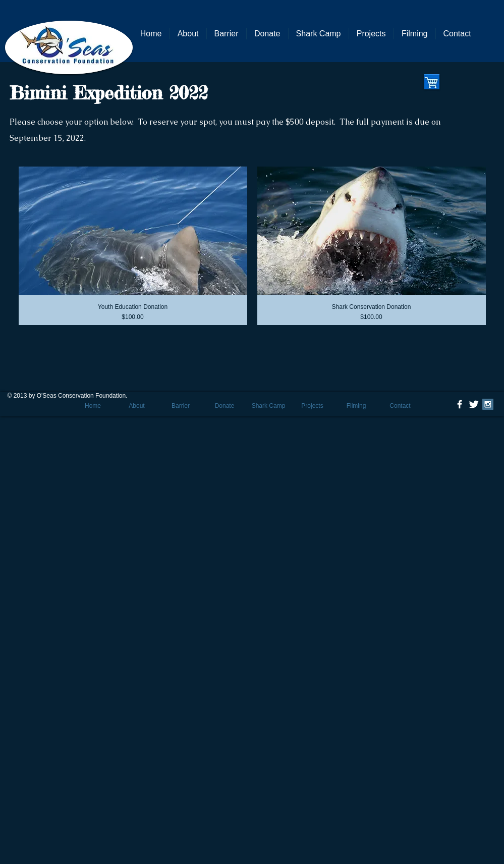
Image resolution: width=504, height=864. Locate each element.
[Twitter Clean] (474, 404)
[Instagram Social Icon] (488, 404)
